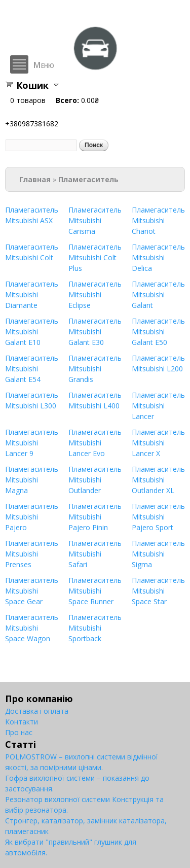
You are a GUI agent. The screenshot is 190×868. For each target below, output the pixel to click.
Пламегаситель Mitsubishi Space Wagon (32, 628)
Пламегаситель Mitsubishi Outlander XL (158, 480)
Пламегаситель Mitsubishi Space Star (158, 591)
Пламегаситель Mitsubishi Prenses (32, 554)
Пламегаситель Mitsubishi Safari (95, 554)
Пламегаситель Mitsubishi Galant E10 (32, 332)
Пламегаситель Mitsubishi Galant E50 (158, 332)
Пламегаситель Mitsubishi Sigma (158, 554)
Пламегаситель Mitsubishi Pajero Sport (158, 517)
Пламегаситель (88, 179)
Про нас (19, 732)
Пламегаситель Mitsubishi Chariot (158, 220)
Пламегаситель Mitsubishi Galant (158, 294)
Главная (35, 179)
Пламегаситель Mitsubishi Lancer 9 (32, 443)
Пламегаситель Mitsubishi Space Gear (32, 591)
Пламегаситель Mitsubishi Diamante (32, 294)
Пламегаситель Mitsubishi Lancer (158, 406)
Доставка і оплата (37, 711)
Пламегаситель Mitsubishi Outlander (95, 480)
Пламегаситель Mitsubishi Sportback (95, 628)
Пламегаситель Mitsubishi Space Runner (95, 591)
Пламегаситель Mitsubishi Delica (158, 257)
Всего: (67, 100)
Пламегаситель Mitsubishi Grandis (95, 369)
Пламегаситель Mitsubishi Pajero (32, 517)
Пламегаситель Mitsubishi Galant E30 (95, 332)
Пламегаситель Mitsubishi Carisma (95, 220)
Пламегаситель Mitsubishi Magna (32, 480)
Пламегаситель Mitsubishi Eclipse (95, 294)
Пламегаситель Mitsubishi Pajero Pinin (95, 517)
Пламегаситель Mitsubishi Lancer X (158, 443)
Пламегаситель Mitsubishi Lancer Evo (95, 443)
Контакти (22, 722)
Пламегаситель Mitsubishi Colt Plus (95, 257)
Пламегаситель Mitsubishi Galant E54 (32, 369)
